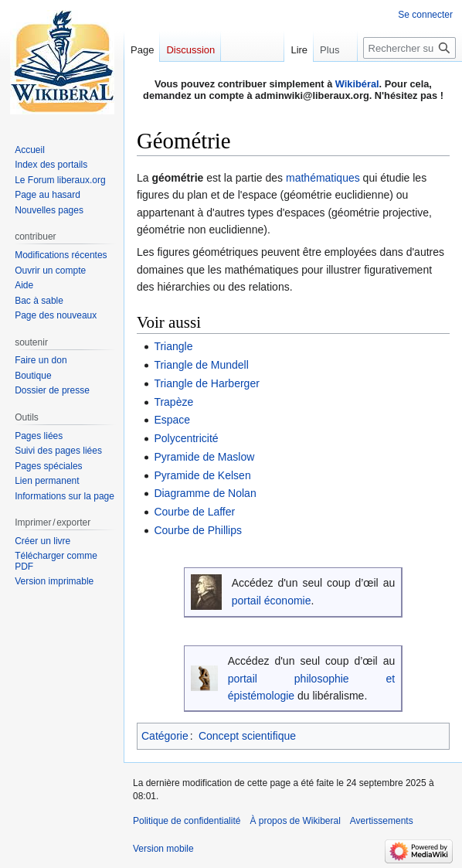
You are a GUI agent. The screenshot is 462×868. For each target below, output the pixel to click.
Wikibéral (357, 84)
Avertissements (382, 821)
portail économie (272, 601)
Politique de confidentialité (187, 821)
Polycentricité (186, 438)
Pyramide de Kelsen (202, 475)
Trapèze (173, 402)
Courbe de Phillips (198, 530)
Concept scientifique (247, 736)
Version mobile (163, 849)
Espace (172, 420)
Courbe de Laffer (194, 512)
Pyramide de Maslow (204, 457)
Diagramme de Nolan (205, 493)
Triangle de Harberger (206, 383)
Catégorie (165, 736)
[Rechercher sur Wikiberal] (409, 48)
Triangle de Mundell (201, 365)
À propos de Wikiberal (295, 821)
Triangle (173, 346)
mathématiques (323, 178)
